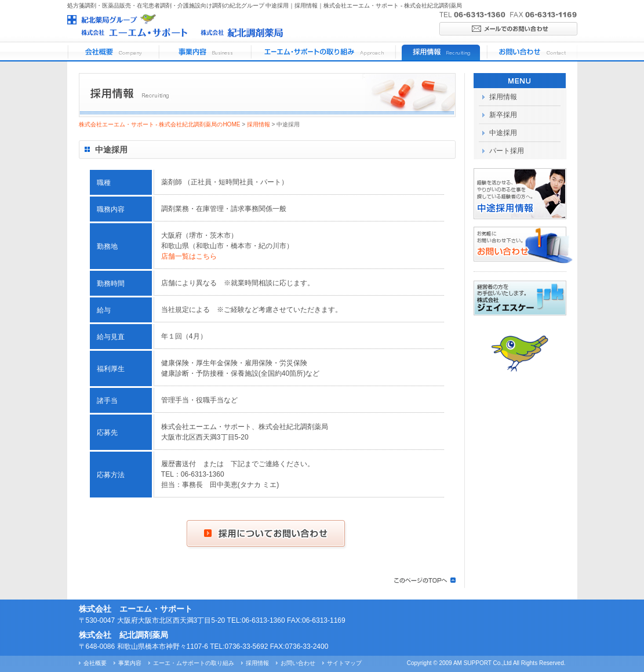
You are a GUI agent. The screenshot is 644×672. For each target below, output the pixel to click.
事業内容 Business (204, 52)
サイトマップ (344, 663)
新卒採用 (503, 115)
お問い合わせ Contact (532, 52)
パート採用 (507, 151)
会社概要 (95, 663)
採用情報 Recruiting (440, 52)
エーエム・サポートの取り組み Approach (322, 52)
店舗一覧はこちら (189, 256)
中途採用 (503, 133)
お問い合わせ (298, 663)
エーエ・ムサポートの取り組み (194, 663)
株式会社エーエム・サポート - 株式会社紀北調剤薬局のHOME (160, 124)
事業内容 (130, 663)
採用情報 (259, 124)
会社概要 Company (113, 52)
